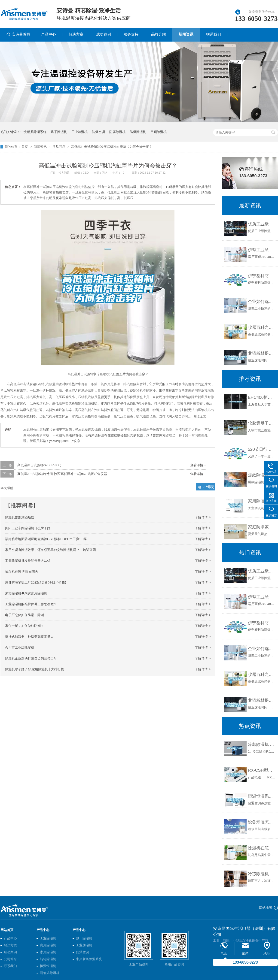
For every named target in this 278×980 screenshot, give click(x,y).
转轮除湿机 (48, 959)
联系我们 (214, 34)
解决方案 (76, 34)
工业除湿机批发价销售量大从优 (28, 561)
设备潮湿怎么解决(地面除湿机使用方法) (262, 822)
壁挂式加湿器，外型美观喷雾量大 (29, 637)
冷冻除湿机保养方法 (262, 874)
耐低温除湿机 (50, 973)
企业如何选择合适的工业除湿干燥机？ (262, 302)
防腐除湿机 (117, 132)
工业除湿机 (48, 938)
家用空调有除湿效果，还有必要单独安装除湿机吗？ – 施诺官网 (51, 550)
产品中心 (49, 34)
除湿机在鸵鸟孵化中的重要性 (262, 848)
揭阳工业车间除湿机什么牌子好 (28, 528)
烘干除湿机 (59, 132)
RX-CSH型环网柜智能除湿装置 (262, 770)
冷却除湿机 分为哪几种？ (262, 744)
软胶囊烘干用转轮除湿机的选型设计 (262, 423)
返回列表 (206, 487)
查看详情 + (198, 465)
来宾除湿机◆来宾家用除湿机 (26, 593)
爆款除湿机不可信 (262, 475)
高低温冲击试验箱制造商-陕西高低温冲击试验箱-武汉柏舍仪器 (62, 474)
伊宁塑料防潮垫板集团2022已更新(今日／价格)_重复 (262, 276)
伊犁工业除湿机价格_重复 (262, 250)
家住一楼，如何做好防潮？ (24, 626)
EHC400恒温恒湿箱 (262, 397)
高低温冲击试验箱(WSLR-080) (39, 465)
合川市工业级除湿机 (20, 647)
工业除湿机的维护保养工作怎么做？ (31, 604)
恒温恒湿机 (48, 966)
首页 (25, 147)
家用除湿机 (48, 952)
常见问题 (59, 147)
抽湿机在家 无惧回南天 (22, 572)
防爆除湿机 (138, 132)
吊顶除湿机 (159, 132)
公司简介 (10, 959)
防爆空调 (98, 132)
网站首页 (7, 930)
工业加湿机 (79, 132)
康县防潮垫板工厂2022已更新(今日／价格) (36, 582)
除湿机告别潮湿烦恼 (20, 517)
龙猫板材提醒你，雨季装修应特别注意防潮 (262, 353)
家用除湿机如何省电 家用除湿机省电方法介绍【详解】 (262, 501)
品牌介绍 (159, 34)
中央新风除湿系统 (34, 132)
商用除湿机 (48, 945)
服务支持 (131, 34)
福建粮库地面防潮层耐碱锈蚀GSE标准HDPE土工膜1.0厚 (46, 539)
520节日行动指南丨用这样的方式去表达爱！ (262, 449)
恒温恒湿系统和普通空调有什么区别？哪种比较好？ (262, 796)
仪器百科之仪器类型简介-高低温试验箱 (262, 327)
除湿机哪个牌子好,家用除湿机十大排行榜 (35, 669)
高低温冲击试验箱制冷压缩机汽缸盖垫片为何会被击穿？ (112, 147)
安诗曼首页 (21, 34)
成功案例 (104, 34)
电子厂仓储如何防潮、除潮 (24, 615)
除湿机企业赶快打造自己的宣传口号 (31, 658)
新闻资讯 (186, 34)
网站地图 (266, 908)
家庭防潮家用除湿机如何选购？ (262, 527)
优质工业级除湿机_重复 (262, 224)
